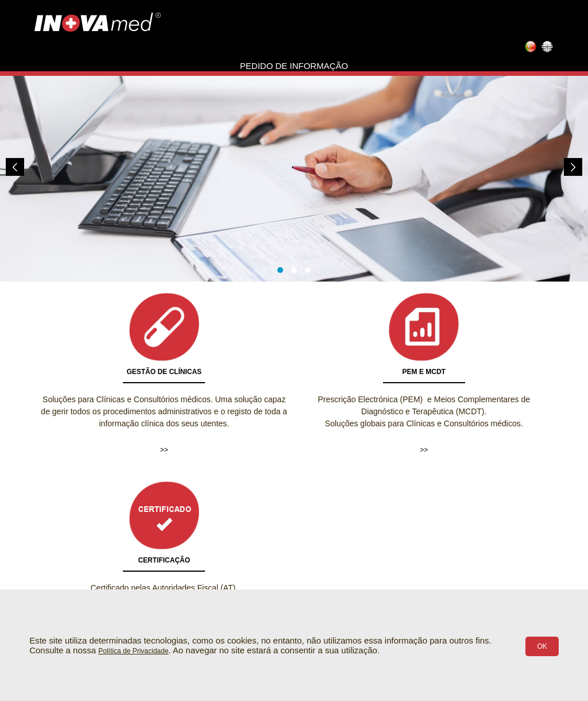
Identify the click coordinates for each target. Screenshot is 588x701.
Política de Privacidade (133, 651)
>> (164, 450)
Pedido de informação (294, 66)
